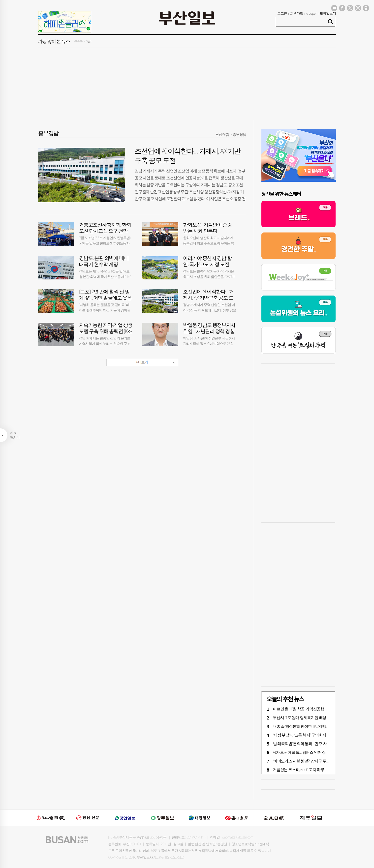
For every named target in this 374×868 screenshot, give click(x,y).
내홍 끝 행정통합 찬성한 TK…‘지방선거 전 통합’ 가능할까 (317, 726)
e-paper (312, 13)
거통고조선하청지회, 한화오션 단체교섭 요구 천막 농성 (105, 231)
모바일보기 (328, 13)
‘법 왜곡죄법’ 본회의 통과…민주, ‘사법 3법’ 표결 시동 (313, 744)
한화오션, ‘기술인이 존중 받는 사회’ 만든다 (207, 228)
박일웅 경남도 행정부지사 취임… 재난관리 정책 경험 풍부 (209, 331)
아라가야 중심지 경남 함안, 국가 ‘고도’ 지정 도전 (207, 261)
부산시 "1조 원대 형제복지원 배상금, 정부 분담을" (312, 718)
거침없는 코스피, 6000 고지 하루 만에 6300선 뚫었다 (314, 770)
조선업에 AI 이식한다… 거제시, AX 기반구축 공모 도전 (208, 298)
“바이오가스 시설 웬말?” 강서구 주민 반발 (305, 761)
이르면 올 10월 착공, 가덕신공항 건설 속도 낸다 (310, 709)
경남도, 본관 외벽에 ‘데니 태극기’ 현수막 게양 (104, 261)
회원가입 (297, 13)
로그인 (282, 13)
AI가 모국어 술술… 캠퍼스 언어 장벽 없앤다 (307, 752)
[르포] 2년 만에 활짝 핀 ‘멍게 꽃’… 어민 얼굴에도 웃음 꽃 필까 (105, 298)
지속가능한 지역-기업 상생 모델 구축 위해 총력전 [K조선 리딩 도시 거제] (106, 331)
